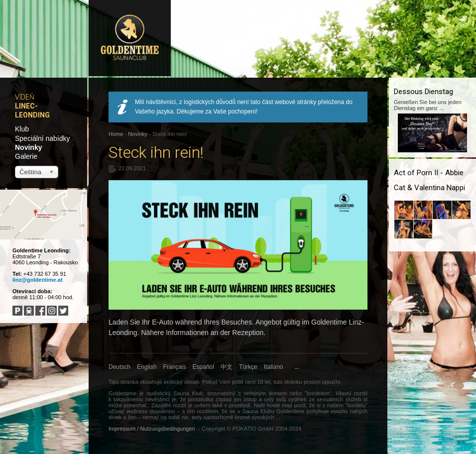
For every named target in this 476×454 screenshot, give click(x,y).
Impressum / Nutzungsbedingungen (152, 429)
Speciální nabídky (43, 138)
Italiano (274, 367)
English (147, 367)
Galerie (26, 156)
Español (203, 367)
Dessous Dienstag (423, 92)
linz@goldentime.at (38, 280)
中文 (227, 367)
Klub (22, 129)
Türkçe (248, 367)
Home (116, 134)
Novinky (28, 147)
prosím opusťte (322, 382)
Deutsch (119, 367)
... (297, 367)
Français (175, 367)
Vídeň (25, 97)
